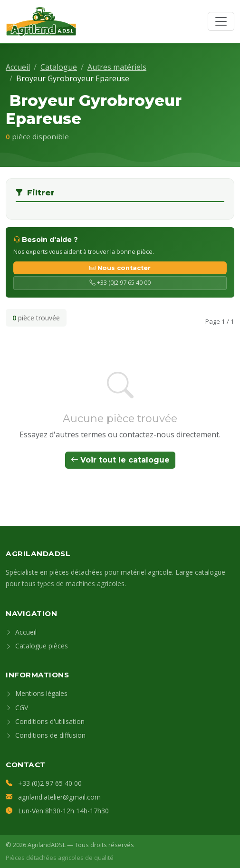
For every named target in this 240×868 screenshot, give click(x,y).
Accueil (18, 67)
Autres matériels (117, 67)
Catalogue (59, 67)
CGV (17, 708)
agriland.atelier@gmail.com (59, 797)
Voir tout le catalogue (120, 460)
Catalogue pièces (37, 646)
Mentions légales (37, 693)
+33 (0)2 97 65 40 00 (120, 283)
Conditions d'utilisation (45, 721)
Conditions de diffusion (46, 735)
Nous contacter (120, 268)
